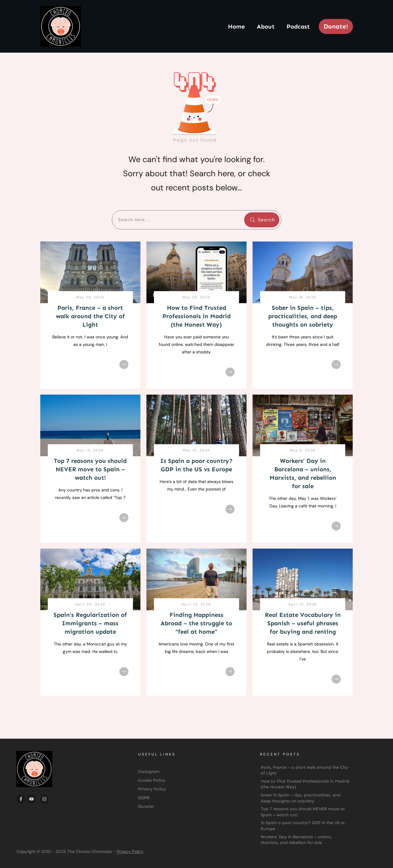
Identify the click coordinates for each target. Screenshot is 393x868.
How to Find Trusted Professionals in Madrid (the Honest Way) (196, 316)
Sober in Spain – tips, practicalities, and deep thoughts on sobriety (303, 316)
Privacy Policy (130, 851)
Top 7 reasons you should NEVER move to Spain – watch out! (90, 469)
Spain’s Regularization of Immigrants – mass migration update (90, 623)
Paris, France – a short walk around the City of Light (90, 316)
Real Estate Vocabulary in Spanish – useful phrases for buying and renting (303, 623)
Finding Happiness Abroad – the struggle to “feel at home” (196, 623)
